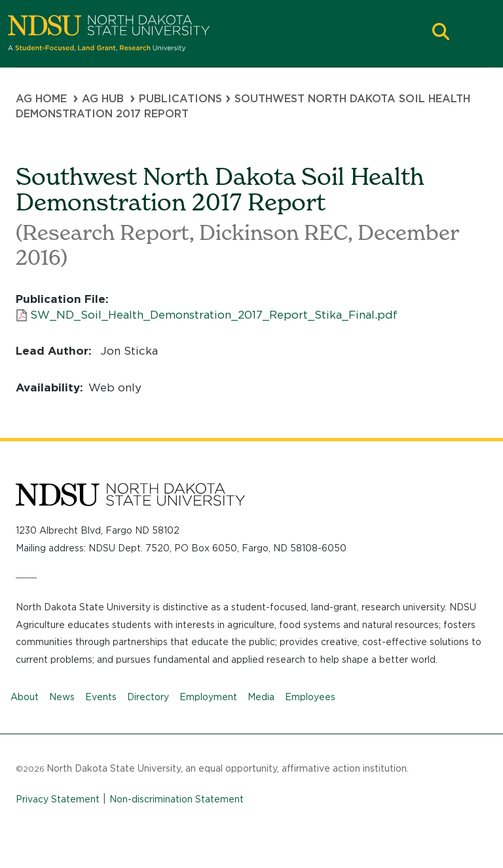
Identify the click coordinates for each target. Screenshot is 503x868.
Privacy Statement (58, 799)
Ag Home (41, 99)
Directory (148, 697)
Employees (310, 697)
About (25, 697)
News (62, 697)
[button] (441, 33)
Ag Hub (103, 99)
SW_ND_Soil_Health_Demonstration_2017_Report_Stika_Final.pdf (214, 315)
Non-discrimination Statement (177, 799)
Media (261, 697)
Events (101, 697)
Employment (208, 697)
